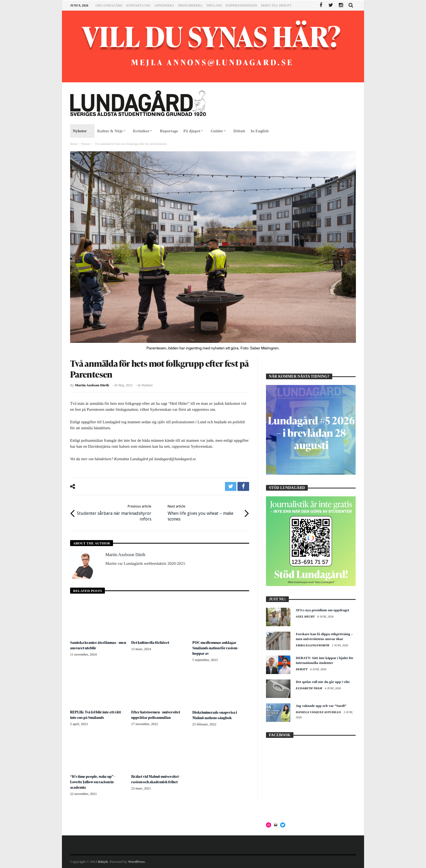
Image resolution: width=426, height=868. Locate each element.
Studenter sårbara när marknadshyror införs (115, 512)
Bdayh (103, 862)
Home (74, 144)
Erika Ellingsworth (313, 645)
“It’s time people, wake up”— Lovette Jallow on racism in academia (93, 781)
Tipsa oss (214, 5)
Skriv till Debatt (276, 5)
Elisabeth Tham (309, 688)
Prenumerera (190, 5)
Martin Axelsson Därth (92, 385)
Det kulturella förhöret (151, 642)
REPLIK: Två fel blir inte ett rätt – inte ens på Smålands (97, 714)
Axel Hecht (306, 616)
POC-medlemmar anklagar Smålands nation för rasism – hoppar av (217, 647)
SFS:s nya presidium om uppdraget (322, 610)
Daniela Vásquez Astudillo (319, 712)
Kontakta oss (138, 5)
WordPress (136, 862)
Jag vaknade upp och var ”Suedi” (321, 706)
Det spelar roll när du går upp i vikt (323, 682)
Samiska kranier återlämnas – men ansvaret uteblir (95, 645)
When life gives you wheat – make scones (204, 512)
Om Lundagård (109, 5)
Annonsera (164, 5)
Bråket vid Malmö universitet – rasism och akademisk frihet (157, 778)
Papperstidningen (242, 5)
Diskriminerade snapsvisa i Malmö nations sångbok (215, 714)
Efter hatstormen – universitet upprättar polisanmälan (156, 714)
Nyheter (86, 144)
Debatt (302, 669)
